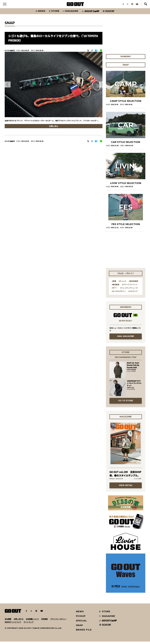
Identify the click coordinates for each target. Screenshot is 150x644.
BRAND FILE (84, 632)
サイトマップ (28, 624)
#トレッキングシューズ (129, 290)
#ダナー (115, 290)
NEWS (80, 614)
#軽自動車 (116, 287)
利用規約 (45, 621)
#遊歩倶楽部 (133, 284)
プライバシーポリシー (58, 621)
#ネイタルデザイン (119, 294)
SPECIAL (81, 623)
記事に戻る (54, 129)
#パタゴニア (133, 294)
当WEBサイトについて (13, 624)
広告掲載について (32, 621)
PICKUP (81, 619)
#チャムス (122, 284)
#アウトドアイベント (130, 287)
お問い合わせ (19, 621)
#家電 (114, 284)
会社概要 (8, 621)
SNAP (80, 628)
